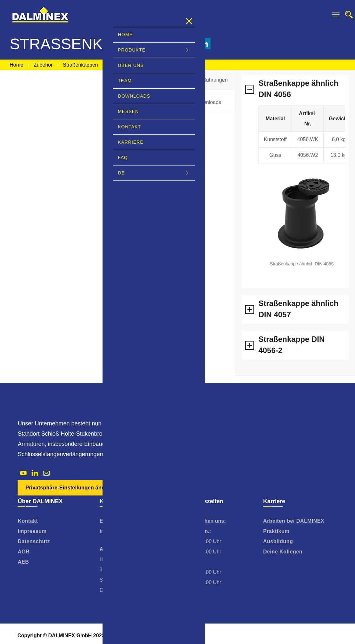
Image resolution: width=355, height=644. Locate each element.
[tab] (207, 80)
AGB (24, 552)
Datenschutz (34, 541)
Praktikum (276, 531)
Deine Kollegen (283, 552)
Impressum (32, 531)
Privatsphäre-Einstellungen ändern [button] (69, 488)
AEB (23, 562)
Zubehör (43, 65)
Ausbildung (278, 541)
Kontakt (28, 521)
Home (17, 65)
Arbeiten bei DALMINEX (294, 521)
